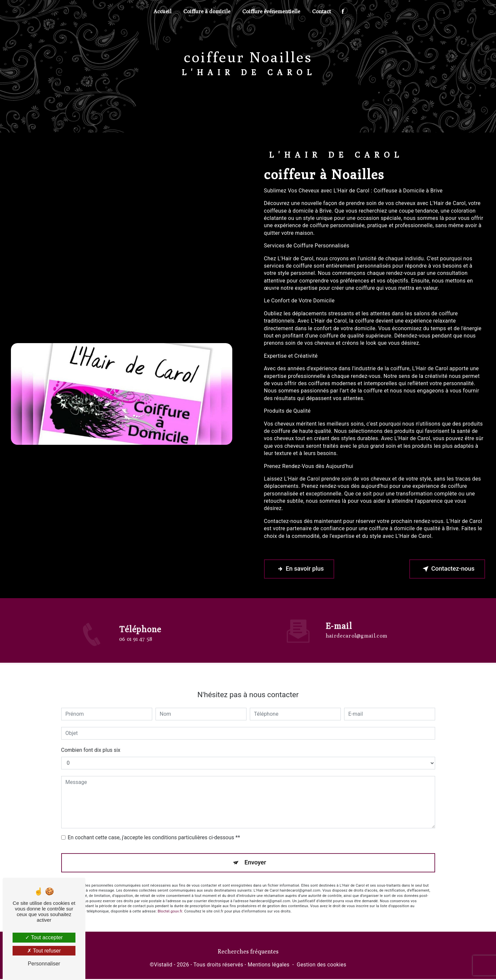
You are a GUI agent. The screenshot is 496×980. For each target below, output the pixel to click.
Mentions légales (268, 965)
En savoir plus (300, 570)
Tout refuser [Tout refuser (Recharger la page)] (44, 951)
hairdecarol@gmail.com (357, 628)
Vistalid (163, 965)
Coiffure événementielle (271, 11)
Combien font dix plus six (91, 742)
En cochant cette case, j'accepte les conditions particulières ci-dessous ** (154, 830)
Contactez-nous (446, 570)
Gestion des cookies (322, 965)
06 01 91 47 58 (136, 648)
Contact (321, 11)
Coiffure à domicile (207, 11)
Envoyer (255, 855)
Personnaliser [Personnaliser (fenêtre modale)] (44, 964)
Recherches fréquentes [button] (248, 952)
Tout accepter (44, 937)
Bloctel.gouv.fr (170, 904)
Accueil (162, 11)
